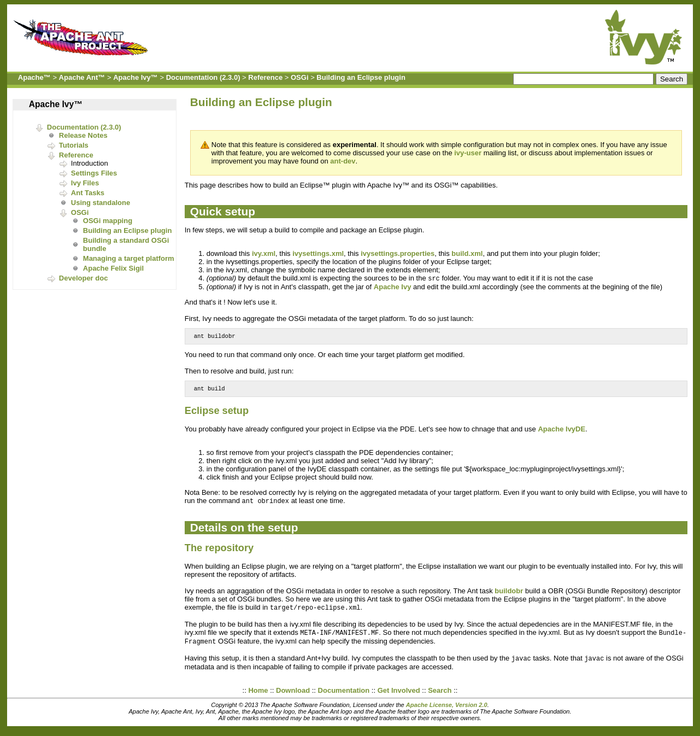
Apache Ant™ (82, 77)
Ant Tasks (88, 193)
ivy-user (468, 153)
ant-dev (343, 161)
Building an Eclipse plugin (361, 77)
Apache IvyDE (561, 432)
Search (440, 696)
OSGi (300, 77)
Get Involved (399, 696)
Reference (265, 77)
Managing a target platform (129, 258)
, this (284, 253)
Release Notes (83, 135)
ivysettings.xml (318, 253)
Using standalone (101, 203)
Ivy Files (85, 183)
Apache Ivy (393, 287)
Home (258, 696)
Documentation (344, 696)
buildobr (509, 594)
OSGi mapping (108, 221)
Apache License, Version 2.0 (447, 710)
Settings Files (94, 173)
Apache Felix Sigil (113, 268)
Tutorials (74, 145)
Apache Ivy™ (136, 77)
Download (293, 696)
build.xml (467, 253)
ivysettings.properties (398, 253)
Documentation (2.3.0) (203, 77)
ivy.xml (264, 253)
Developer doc (84, 278)
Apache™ (34, 77)
